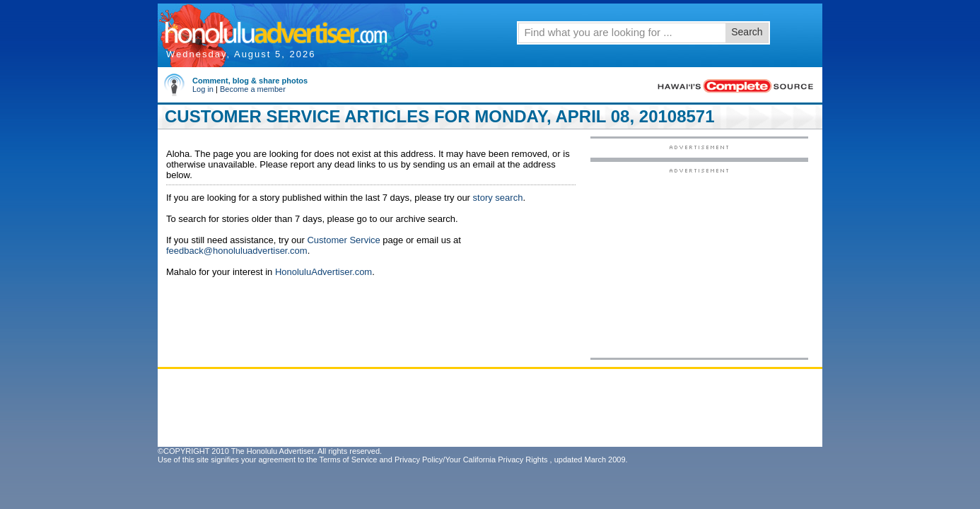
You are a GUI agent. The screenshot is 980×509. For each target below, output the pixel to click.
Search (747, 32)
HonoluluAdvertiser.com (323, 272)
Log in (203, 89)
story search (498, 198)
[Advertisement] (699, 262)
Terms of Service (348, 460)
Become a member (253, 89)
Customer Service (343, 240)
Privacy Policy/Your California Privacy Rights (471, 460)
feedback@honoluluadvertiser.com (237, 251)
